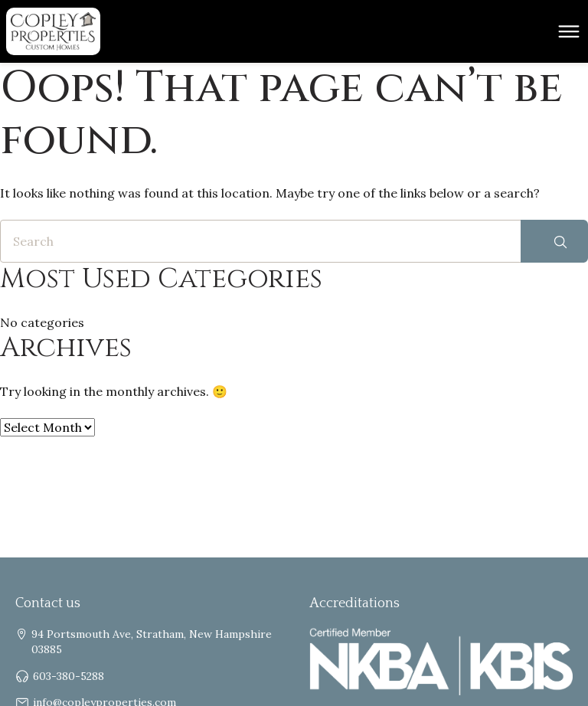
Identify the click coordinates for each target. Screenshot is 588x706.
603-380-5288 (69, 676)
